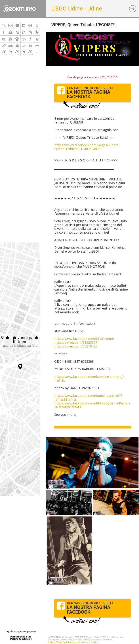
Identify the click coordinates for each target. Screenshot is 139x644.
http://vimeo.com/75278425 (76, 346)
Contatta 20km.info (56, 642)
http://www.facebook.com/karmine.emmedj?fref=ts (89, 378)
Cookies (94, 642)
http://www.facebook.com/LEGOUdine (84, 339)
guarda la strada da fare (20, 346)
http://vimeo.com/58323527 (76, 342)
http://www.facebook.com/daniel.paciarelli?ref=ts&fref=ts (88, 397)
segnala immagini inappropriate (21, 632)
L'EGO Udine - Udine (77, 8)
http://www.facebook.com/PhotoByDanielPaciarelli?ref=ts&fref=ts (92, 405)
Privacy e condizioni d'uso (78, 642)
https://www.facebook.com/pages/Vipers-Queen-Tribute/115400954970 (87, 147)
